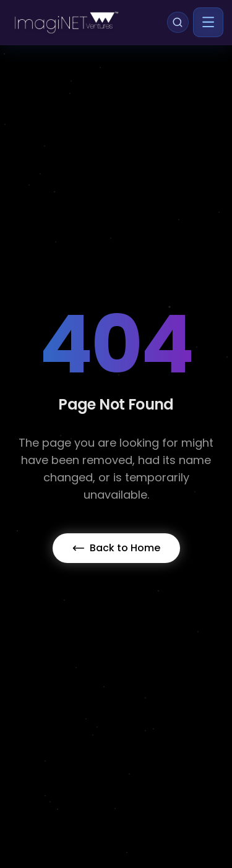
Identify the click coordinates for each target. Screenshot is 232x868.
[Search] (178, 22)
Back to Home (116, 548)
